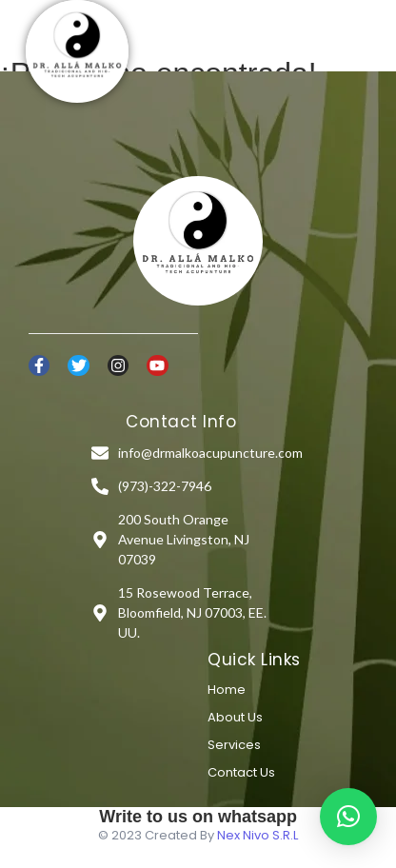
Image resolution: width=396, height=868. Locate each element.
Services (234, 745)
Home (227, 690)
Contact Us (241, 772)
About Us (235, 717)
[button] (348, 817)
